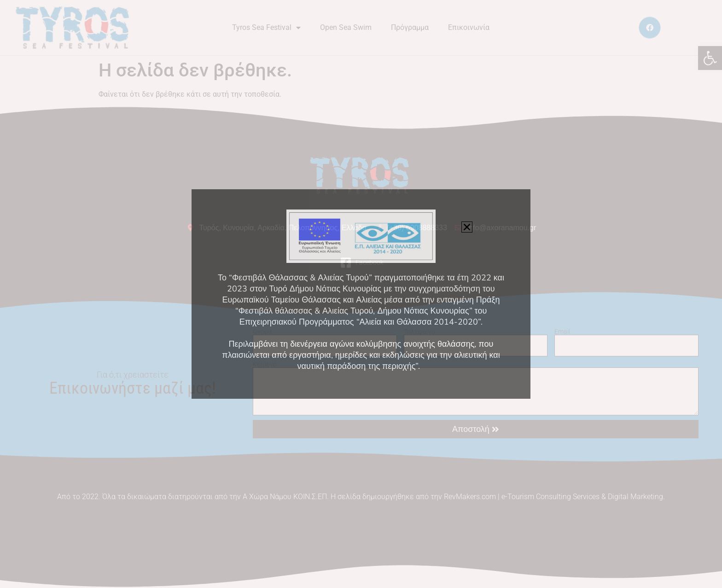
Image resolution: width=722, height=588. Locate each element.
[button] (467, 227)
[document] (361, 294)
